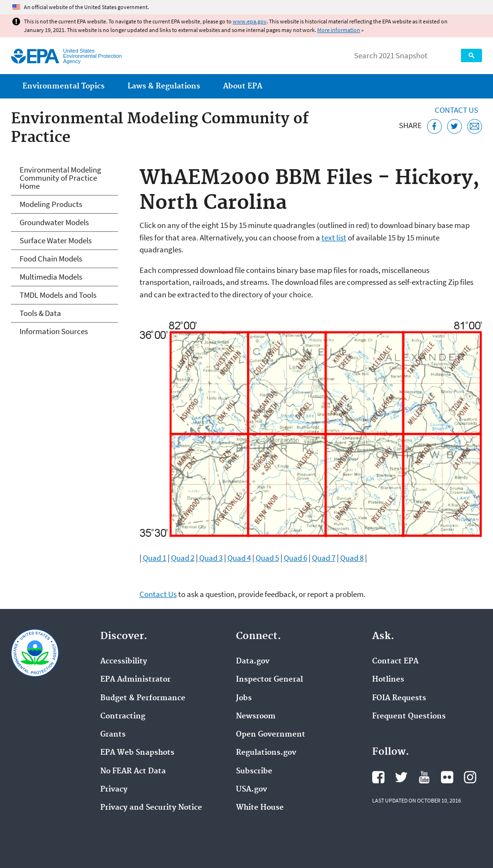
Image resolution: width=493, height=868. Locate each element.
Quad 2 (183, 558)
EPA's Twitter (401, 777)
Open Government (271, 735)
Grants (113, 735)
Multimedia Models (51, 277)
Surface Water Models (56, 240)
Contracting (123, 716)
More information (339, 30)
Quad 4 (239, 558)
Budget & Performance (143, 698)
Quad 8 (352, 558)
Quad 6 (295, 558)
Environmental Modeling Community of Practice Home (60, 178)
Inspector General (269, 680)
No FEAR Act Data (133, 771)
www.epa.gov (250, 21)
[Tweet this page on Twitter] (455, 126)
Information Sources (54, 331)
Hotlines (388, 680)
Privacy (114, 790)
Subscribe (254, 771)
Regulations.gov (266, 753)
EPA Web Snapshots (137, 753)
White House (260, 808)
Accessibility (124, 662)
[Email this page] (475, 126)
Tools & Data (40, 313)
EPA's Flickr (447, 777)
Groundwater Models (54, 222)
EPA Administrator (135, 680)
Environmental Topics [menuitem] (64, 86)
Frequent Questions (409, 716)
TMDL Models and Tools (58, 295)
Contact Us (456, 110)
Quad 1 (155, 558)
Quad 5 (267, 558)
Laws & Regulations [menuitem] (164, 86)
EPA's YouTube (424, 777)
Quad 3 (211, 558)
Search (472, 55)
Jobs (244, 698)
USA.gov (252, 790)
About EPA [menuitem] (243, 86)
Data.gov (253, 662)
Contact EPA (395, 662)
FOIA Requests (399, 698)
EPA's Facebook (378, 777)
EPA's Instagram (470, 777)
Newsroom (256, 716)
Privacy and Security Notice (151, 808)
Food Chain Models (51, 259)
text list (334, 238)
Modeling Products (51, 204)
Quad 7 (324, 558)
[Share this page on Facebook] (434, 126)
